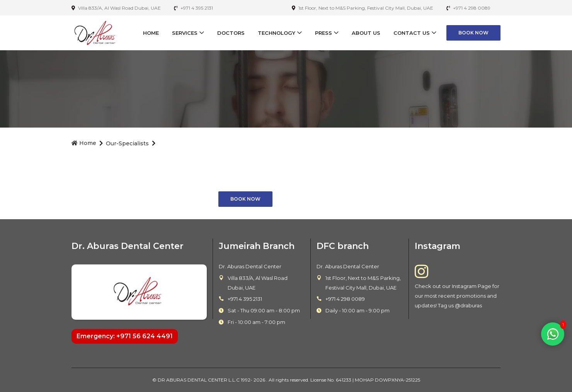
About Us (366, 33)
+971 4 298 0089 (345, 299)
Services (185, 33)
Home (151, 33)
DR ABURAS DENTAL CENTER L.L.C (199, 380)
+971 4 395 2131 (245, 299)
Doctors (231, 33)
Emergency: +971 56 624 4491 (125, 336)
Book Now (473, 33)
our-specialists (127, 143)
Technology (277, 33)
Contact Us (412, 33)
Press (323, 33)
